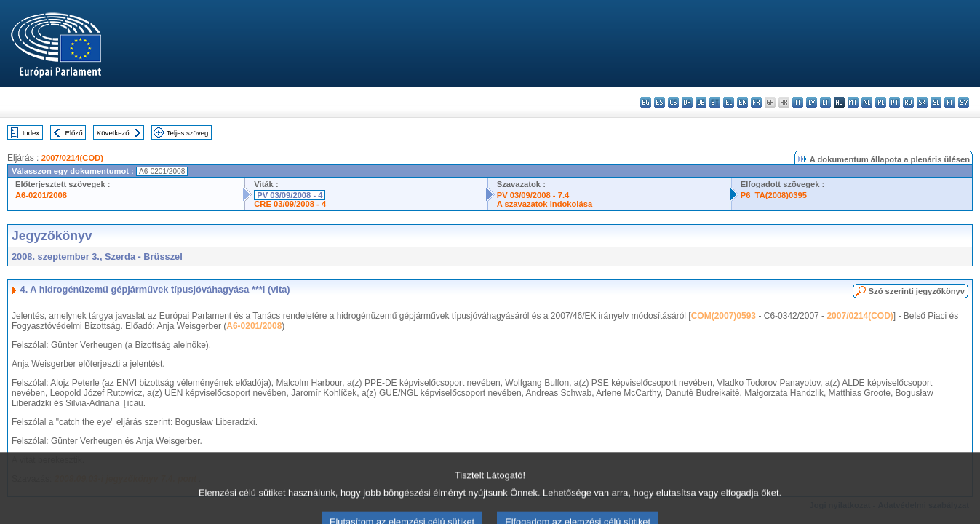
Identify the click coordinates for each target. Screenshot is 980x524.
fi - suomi (950, 102)
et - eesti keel (715, 102)
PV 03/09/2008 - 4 (290, 195)
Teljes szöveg (188, 133)
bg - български (646, 102)
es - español (660, 102)
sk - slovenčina (922, 102)
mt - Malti (853, 102)
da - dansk (687, 102)
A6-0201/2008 (41, 195)
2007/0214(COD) (72, 158)
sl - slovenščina (936, 102)
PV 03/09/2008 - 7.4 (533, 195)
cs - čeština (673, 102)
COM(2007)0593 (724, 316)
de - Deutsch (701, 102)
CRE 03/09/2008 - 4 (290, 204)
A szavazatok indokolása (545, 204)
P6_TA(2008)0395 (774, 195)
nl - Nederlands (867, 102)
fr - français (756, 102)
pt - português (895, 102)
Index (31, 133)
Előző (74, 133)
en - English (742, 102)
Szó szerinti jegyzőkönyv (917, 291)
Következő (113, 133)
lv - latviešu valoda (812, 102)
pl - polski (881, 102)
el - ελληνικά (729, 102)
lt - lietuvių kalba (825, 102)
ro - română (908, 102)
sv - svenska (964, 102)
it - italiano (798, 102)
